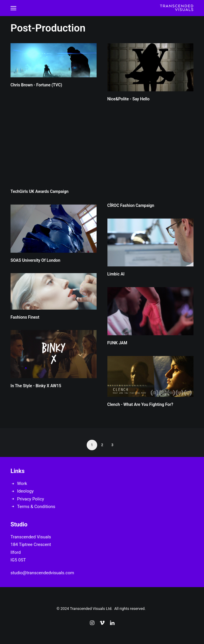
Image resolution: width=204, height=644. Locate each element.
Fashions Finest (25, 317)
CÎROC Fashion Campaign (131, 205)
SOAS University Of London (35, 260)
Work (22, 484)
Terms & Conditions (36, 507)
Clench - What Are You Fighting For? (140, 404)
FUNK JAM (117, 343)
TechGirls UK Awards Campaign (40, 191)
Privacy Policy (31, 499)
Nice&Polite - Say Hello (129, 99)
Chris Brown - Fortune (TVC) (36, 85)
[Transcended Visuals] (177, 8)
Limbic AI (116, 274)
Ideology (26, 491)
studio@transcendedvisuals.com (42, 573)
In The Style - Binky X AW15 (36, 386)
